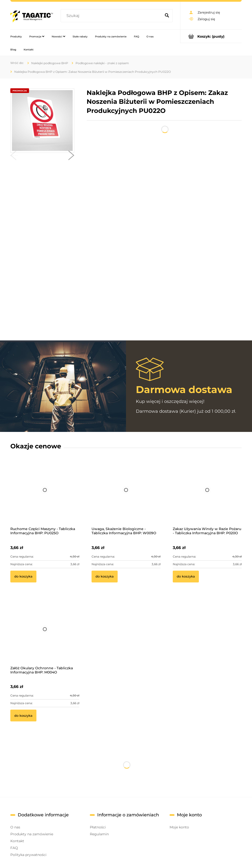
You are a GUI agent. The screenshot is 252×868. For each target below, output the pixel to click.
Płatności (98, 827)
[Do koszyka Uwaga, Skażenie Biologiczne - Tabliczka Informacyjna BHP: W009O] (105, 577)
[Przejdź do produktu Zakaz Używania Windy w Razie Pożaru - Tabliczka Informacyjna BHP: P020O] (207, 497)
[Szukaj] (167, 16)
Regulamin (99, 834)
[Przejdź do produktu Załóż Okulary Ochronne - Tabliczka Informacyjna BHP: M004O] (45, 636)
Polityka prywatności (28, 855)
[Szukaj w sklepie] (112, 16)
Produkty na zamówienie (32, 834)
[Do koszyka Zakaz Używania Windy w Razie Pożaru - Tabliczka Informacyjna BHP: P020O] (186, 577)
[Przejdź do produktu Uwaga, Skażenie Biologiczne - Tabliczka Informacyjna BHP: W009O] (126, 497)
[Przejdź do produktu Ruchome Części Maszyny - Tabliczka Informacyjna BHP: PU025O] (45, 497)
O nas (15, 827)
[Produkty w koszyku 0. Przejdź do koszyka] (211, 36)
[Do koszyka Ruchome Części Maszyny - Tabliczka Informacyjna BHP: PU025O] (23, 577)
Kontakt (17, 841)
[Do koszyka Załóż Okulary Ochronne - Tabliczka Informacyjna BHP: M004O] (23, 716)
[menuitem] (16, 36)
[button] (13, 156)
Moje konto (179, 827)
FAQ (14, 848)
